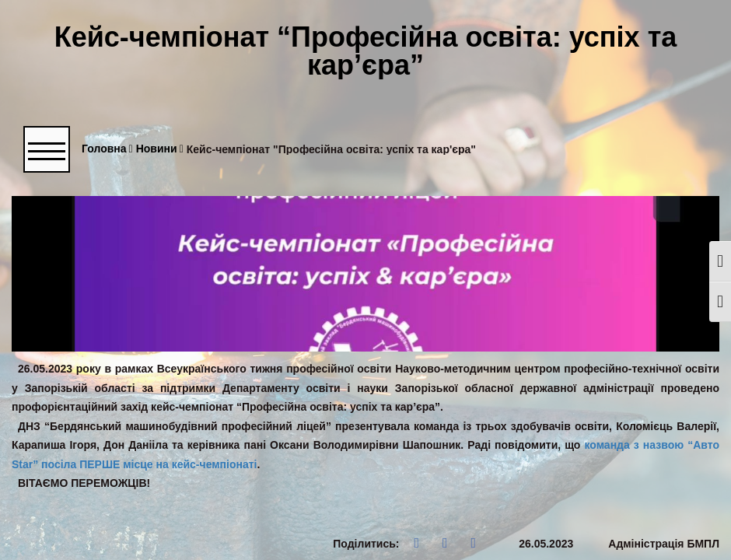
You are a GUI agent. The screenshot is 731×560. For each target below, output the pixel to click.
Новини (160, 149)
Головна (107, 149)
